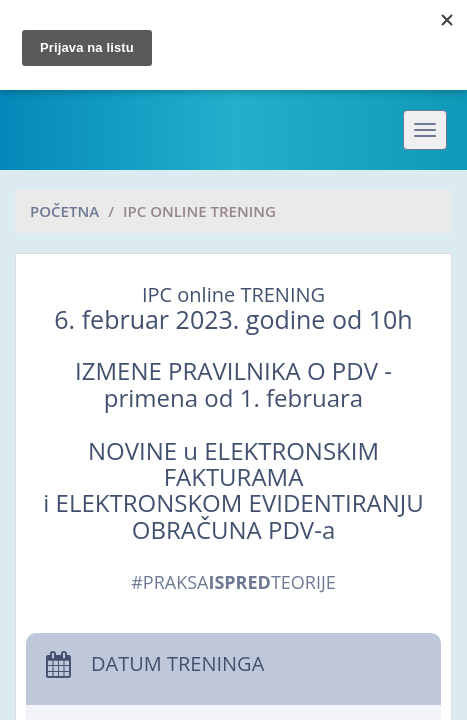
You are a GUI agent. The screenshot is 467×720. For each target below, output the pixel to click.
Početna (64, 211)
